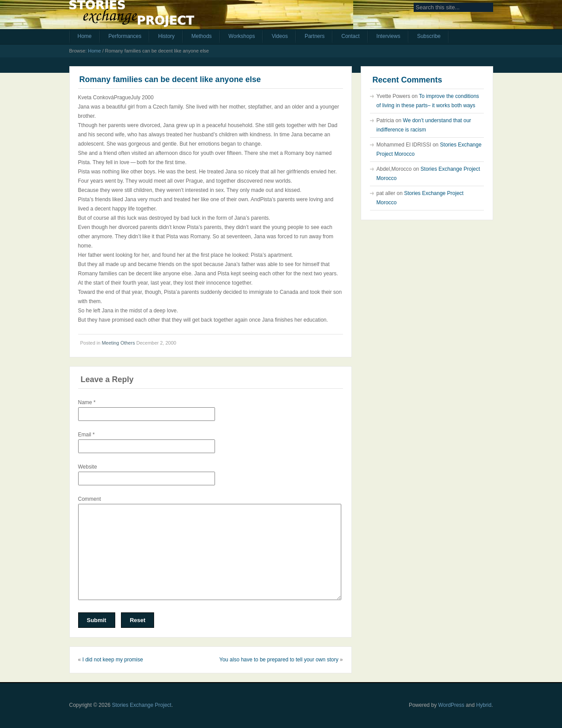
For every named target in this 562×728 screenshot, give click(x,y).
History (166, 36)
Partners (315, 36)
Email (87, 435)
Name (87, 402)
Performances (125, 36)
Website (88, 467)
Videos (279, 36)
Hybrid (484, 705)
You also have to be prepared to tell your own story (279, 660)
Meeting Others (118, 343)
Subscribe (429, 36)
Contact (350, 36)
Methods (202, 36)
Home (85, 36)
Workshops (242, 36)
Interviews (388, 36)
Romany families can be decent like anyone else (170, 79)
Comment (90, 499)
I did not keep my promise (113, 660)
